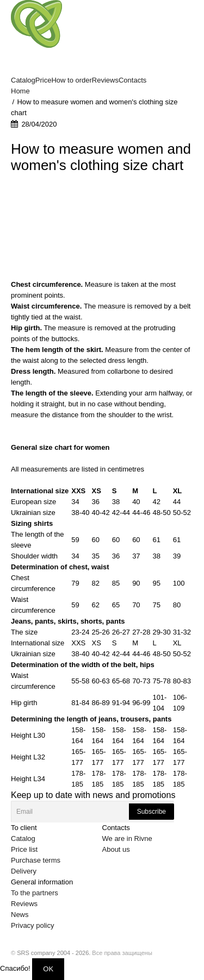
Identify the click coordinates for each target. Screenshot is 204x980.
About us (116, 849)
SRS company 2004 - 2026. (54, 953)
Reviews (24, 904)
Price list (24, 849)
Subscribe (152, 812)
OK (48, 969)
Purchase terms (36, 860)
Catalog (23, 838)
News (20, 915)
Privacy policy (32, 925)
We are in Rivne (127, 838)
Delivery (24, 871)
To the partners (35, 893)
